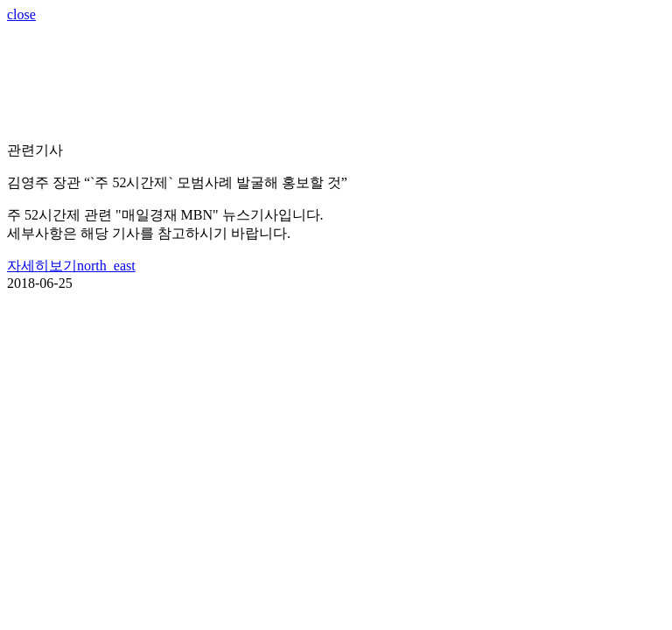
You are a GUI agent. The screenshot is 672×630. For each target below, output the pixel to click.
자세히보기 (71, 266)
